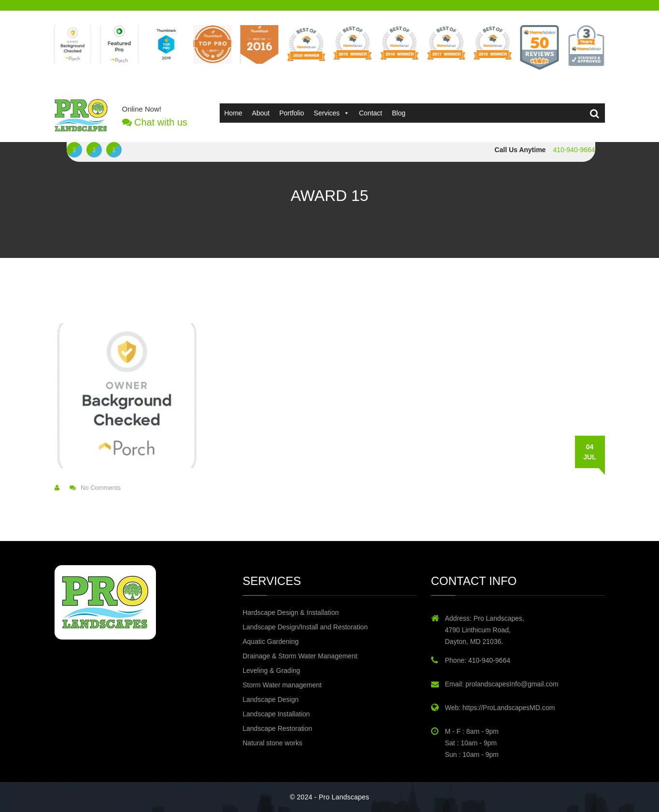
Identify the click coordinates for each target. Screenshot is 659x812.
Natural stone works (273, 743)
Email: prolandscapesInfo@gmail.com (502, 684)
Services (332, 113)
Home (233, 113)
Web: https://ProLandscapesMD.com (500, 708)
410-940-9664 (574, 150)
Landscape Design (271, 699)
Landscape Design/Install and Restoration (305, 627)
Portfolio (291, 113)
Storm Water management (282, 685)
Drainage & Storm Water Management (300, 656)
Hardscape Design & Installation (291, 613)
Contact (371, 113)
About (261, 113)
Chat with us (155, 122)
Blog (399, 113)
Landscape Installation (276, 714)
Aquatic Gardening (271, 641)
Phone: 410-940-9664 (478, 660)
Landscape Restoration (278, 728)
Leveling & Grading (272, 670)
